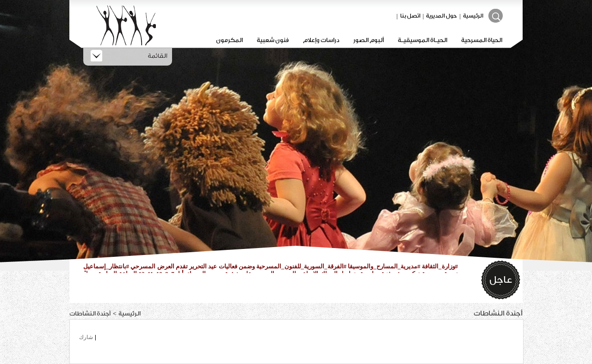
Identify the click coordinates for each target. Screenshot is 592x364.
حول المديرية (441, 16)
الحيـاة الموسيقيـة (422, 40)
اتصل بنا (410, 16)
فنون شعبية (273, 40)
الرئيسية (473, 16)
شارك (86, 337)
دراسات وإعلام (321, 40)
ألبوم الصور (369, 40)
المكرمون (229, 40)
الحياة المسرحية (482, 40)
